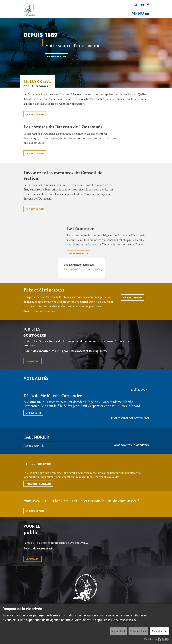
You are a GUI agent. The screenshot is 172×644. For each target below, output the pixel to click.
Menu (140, 14)
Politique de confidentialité (120, 620)
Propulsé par (157, 639)
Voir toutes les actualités (130, 418)
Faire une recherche (38, 484)
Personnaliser (138, 631)
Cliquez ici (32, 361)
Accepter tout (160, 631)
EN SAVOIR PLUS (35, 114)
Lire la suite (33, 413)
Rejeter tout (118, 631)
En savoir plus (35, 153)
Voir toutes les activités (131, 445)
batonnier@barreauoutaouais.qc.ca (85, 269)
